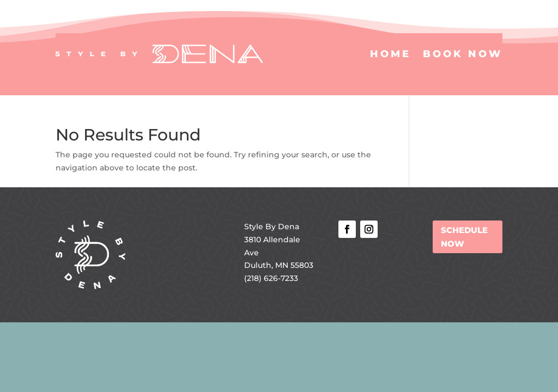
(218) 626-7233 (271, 278)
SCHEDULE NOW (464, 237)
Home (390, 54)
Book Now (463, 54)
